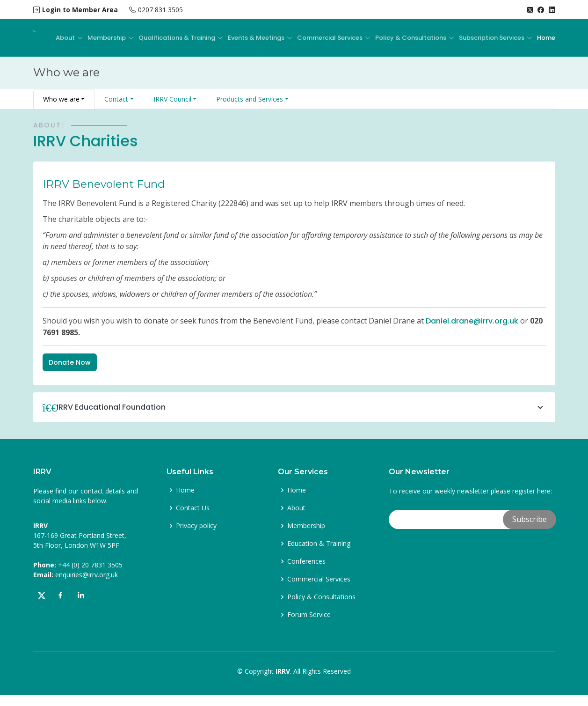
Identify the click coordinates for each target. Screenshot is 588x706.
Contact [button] (116, 99)
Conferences (306, 561)
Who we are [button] (61, 99)
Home (546, 38)
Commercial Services (319, 579)
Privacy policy (196, 526)
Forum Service (309, 615)
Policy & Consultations (321, 597)
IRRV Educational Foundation (301, 407)
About (296, 508)
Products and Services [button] (250, 99)
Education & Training (319, 544)
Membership (306, 526)
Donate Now (70, 362)
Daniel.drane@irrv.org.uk (472, 321)
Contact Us (193, 508)
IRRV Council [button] (172, 99)
